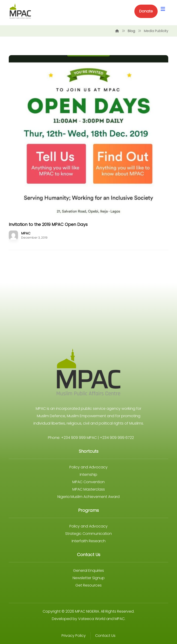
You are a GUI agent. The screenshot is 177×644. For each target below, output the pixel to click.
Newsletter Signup (89, 578)
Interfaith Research (89, 541)
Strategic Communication (88, 534)
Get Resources (88, 585)
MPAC (26, 233)
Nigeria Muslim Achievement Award (88, 497)
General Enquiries (88, 571)
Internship (88, 475)
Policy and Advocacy (88, 467)
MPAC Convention (88, 482)
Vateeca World (92, 619)
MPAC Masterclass (89, 489)
